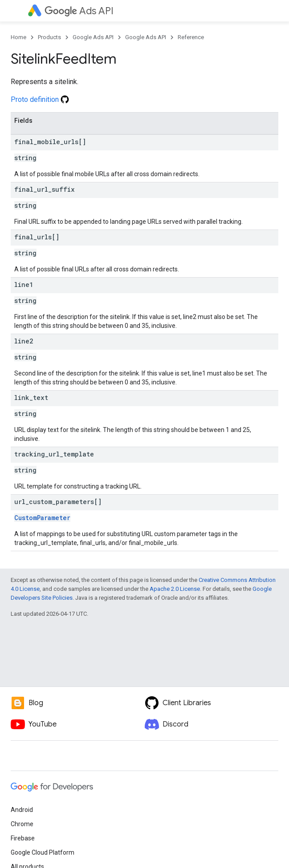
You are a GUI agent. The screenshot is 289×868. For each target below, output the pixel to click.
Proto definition (40, 99)
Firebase (23, 838)
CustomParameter (42, 518)
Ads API (79, 11)
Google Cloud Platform (43, 852)
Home (18, 37)
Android (22, 810)
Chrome (22, 824)
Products (49, 37)
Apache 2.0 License (175, 589)
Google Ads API (93, 37)
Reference (191, 37)
